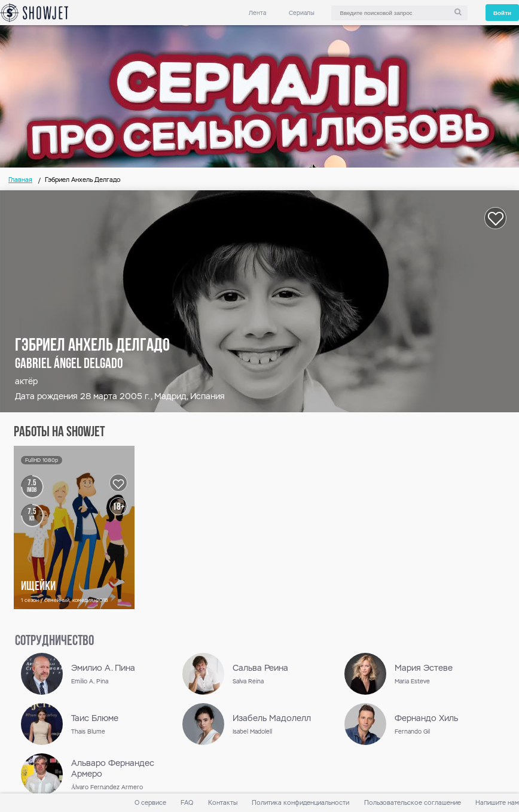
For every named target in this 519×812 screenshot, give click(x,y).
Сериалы (302, 13)
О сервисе (150, 803)
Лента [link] (257, 13)
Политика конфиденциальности (300, 803)
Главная (20, 180)
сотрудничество (54, 641)
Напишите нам (497, 803)
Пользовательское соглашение (413, 803)
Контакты (223, 803)
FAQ (187, 803)
